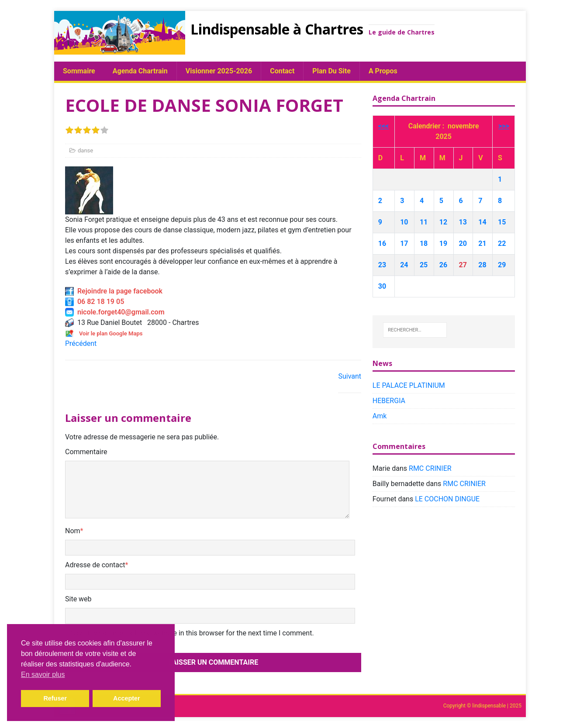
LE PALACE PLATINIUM (409, 385)
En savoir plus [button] (43, 675)
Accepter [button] (127, 698)
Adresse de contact (95, 565)
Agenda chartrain (140, 71)
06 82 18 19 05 (95, 302)
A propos (383, 71)
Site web (78, 599)
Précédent (81, 343)
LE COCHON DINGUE (447, 499)
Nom (73, 531)
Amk (380, 416)
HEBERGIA (389, 401)
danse (85, 150)
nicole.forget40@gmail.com (115, 312)
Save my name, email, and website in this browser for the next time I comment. (192, 633)
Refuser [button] (55, 698)
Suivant (350, 376)
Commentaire (86, 452)
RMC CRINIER (430, 468)
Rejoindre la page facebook (114, 291)
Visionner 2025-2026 (219, 71)
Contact (282, 71)
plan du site (331, 71)
